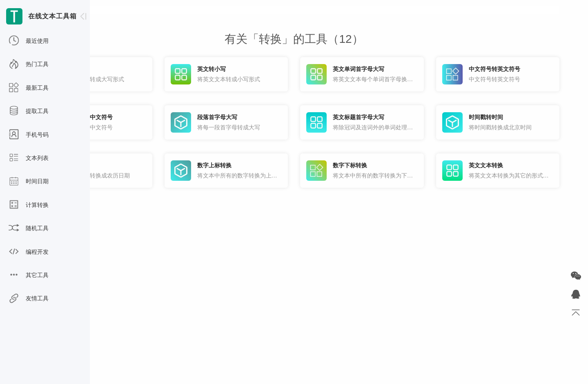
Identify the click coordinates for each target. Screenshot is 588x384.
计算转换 (29, 205)
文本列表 (29, 158)
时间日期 (29, 182)
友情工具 (29, 299)
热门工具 (29, 64)
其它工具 (29, 275)
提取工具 (29, 111)
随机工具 (29, 229)
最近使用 (29, 41)
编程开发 (29, 252)
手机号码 (29, 135)
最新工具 (29, 88)
